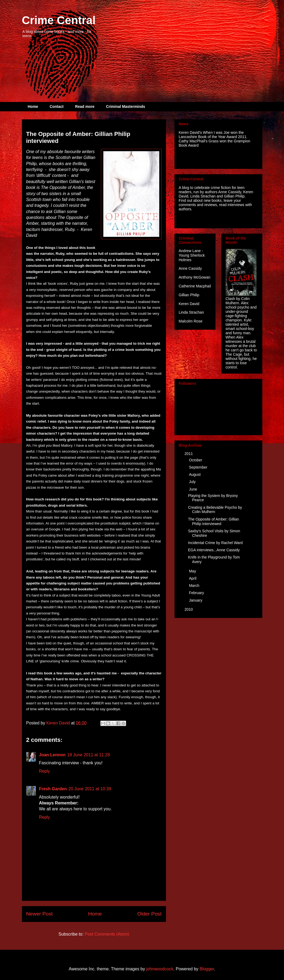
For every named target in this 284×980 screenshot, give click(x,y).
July (193, 482)
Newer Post (39, 914)
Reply (45, 771)
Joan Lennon (52, 755)
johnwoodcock (160, 969)
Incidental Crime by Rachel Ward (215, 543)
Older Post (149, 914)
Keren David (189, 304)
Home (33, 107)
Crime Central (59, 20)
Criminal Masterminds (126, 107)
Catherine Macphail (195, 286)
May (193, 571)
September (199, 467)
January (196, 600)
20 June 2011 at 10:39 (90, 789)
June (194, 489)
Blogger (207, 969)
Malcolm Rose (191, 321)
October (196, 460)
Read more (85, 107)
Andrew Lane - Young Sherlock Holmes (192, 255)
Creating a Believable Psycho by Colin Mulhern (215, 510)
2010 (189, 609)
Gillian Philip (189, 295)
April (193, 578)
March (195, 586)
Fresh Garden (53, 789)
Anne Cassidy (190, 268)
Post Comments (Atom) (107, 934)
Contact (56, 107)
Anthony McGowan (195, 277)
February (197, 593)
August (195, 474)
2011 (189, 454)
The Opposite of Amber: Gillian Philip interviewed (213, 521)
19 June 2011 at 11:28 (88, 755)
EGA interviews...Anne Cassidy (214, 550)
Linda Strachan (191, 312)
